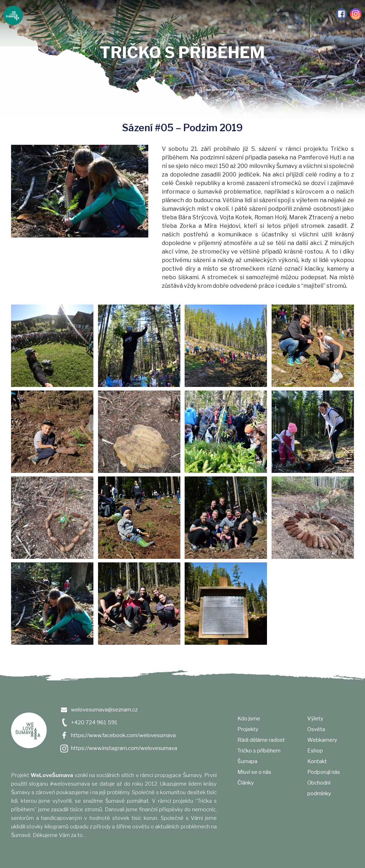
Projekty (61, 14)
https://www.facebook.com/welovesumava (123, 735)
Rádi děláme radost (93, 14)
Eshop (315, 751)
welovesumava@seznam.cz (104, 710)
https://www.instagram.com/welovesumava (124, 748)
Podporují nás (319, 14)
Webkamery (275, 14)
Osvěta (249, 14)
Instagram (356, 14)
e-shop (297, 14)
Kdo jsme (39, 14)
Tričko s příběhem (130, 14)
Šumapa (158, 14)
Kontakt (317, 761)
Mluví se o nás (183, 14)
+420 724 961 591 (94, 723)
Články (208, 14)
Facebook (341, 14)
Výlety (228, 14)
